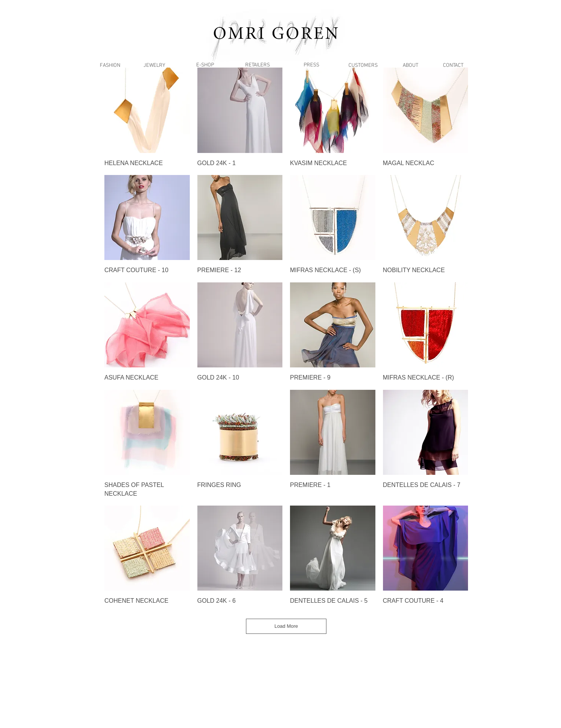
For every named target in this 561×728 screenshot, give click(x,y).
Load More (286, 626)
